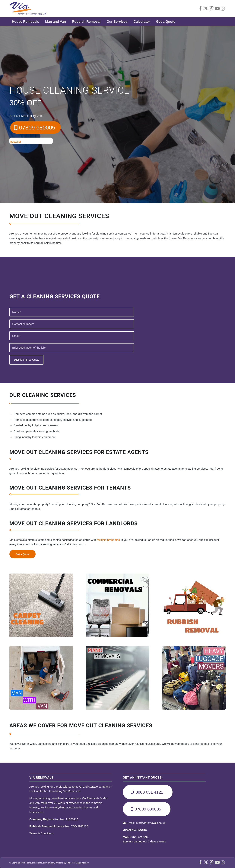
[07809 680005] (35, 128)
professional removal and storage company (83, 787)
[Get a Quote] (22, 554)
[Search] (223, 22)
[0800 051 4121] (148, 792)
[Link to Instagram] (223, 8)
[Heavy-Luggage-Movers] (194, 678)
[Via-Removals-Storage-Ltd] (28, 8)
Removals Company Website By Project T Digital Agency (63, 863)
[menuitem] (26, 22)
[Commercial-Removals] (117, 605)
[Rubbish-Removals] (194, 605)
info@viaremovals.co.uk (150, 823)
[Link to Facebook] (200, 8)
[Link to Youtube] (217, 8)
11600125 (54, 819)
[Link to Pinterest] (211, 8)
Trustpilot (15, 142)
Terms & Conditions (42, 833)
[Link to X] (206, 8)
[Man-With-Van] (41, 678)
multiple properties (108, 540)
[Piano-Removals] (117, 678)
